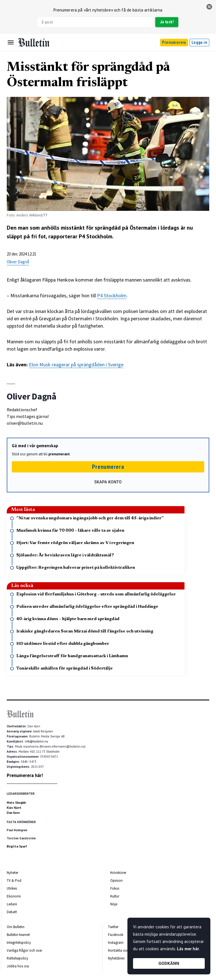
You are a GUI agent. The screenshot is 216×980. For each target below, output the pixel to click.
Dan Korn (13, 813)
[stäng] (209, 7)
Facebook (116, 935)
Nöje (114, 904)
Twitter (113, 927)
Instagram (116, 943)
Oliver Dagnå (18, 262)
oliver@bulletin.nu (25, 423)
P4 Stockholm (112, 295)
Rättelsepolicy (17, 958)
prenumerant (59, 454)
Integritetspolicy (19, 943)
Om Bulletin (16, 927)
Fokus (115, 888)
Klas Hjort (14, 808)
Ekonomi (14, 896)
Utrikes (12, 888)
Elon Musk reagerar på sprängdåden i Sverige (76, 365)
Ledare (12, 904)
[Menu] (11, 42)
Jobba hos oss (18, 966)
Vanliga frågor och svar (24, 950)
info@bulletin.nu (36, 741)
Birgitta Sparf (17, 846)
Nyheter (13, 873)
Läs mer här (188, 949)
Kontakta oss (118, 950)
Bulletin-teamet (18, 935)
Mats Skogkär (16, 803)
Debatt (12, 912)
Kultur (115, 896)
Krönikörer (118, 873)
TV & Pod (14, 880)
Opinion (116, 880)
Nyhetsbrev (116, 958)
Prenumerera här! (25, 775)
